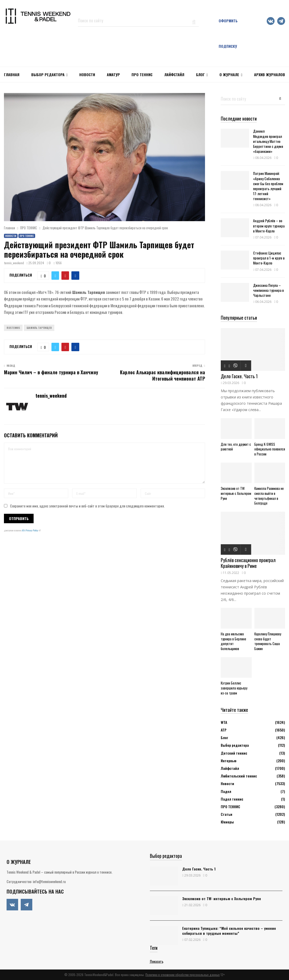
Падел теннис (232, 799)
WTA (224, 722)
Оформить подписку (228, 33)
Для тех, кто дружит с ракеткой (236, 447)
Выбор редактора (48, 74)
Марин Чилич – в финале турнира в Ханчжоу (51, 372)
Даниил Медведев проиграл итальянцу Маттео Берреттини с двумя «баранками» (268, 141)
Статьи (227, 814)
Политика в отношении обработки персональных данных (183, 975)
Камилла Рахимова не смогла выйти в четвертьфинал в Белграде (269, 496)
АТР (224, 730)
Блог (200, 74)
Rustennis (13, 328)
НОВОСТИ (87, 74)
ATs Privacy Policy (30, 530)
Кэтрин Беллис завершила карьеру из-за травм (234, 688)
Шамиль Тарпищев (39, 328)
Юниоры (227, 822)
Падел (226, 791)
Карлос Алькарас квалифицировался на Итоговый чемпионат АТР (162, 375)
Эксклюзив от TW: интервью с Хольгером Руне (236, 493)
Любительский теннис (239, 776)
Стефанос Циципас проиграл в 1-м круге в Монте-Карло (269, 258)
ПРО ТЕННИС (142, 74)
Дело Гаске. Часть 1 (239, 376)
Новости (11, 236)
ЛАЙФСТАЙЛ (174, 74)
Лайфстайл (230, 768)
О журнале (229, 74)
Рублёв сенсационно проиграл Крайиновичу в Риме (248, 563)
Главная (12, 74)
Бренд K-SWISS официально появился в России (270, 449)
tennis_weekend (14, 263)
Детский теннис (234, 753)
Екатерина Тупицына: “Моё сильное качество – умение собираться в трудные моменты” (229, 931)
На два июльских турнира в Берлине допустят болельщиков (233, 641)
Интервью (228, 761)
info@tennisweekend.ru (49, 881)
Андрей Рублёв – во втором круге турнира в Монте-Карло (269, 225)
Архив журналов (270, 74)
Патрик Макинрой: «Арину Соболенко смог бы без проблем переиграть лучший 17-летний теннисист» (268, 186)
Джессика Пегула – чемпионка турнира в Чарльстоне (268, 290)
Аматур (113, 74)
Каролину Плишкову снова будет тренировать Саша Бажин (268, 641)
